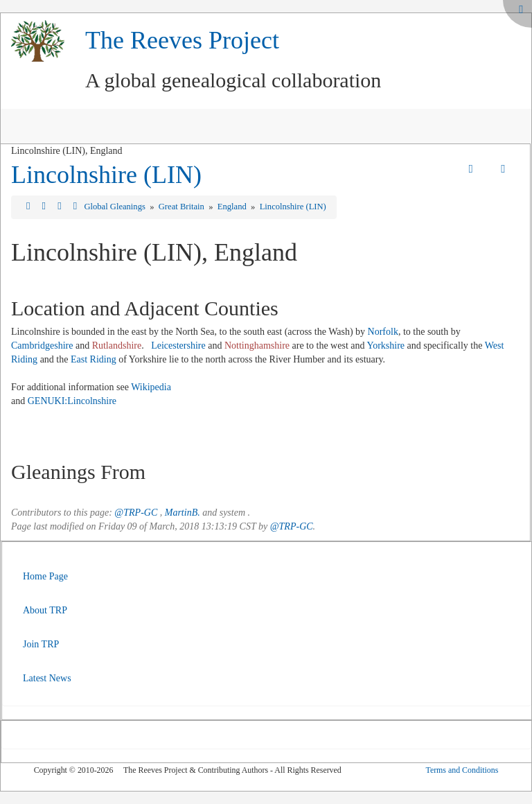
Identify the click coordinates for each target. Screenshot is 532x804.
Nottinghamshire (257, 346)
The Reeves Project (182, 40)
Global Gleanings (116, 207)
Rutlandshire (117, 346)
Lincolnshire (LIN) (106, 175)
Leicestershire (178, 346)
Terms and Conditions (462, 770)
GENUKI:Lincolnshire (72, 401)
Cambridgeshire (42, 346)
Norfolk (383, 332)
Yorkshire (385, 346)
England (233, 207)
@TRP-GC (136, 513)
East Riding (94, 359)
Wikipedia (151, 387)
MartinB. (183, 513)
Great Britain (183, 207)
